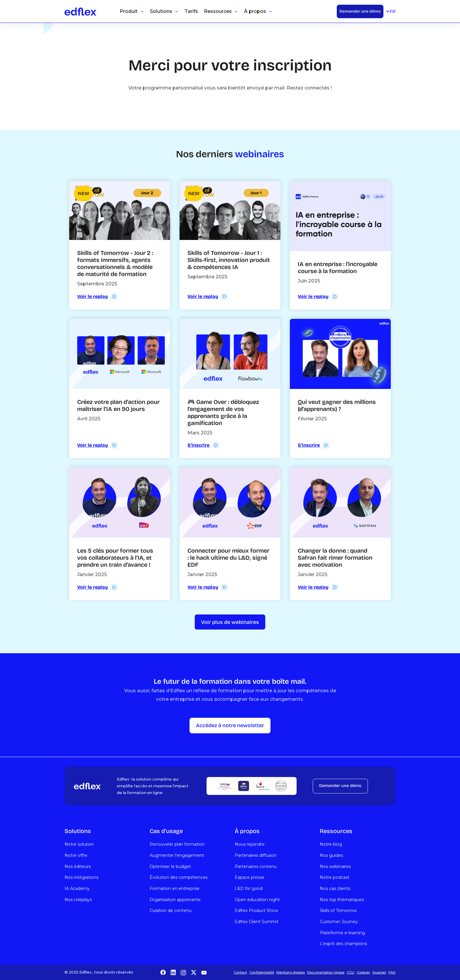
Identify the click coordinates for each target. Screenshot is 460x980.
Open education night (257, 900)
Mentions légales (291, 972)
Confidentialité (262, 972)
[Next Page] (230, 622)
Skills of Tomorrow (338, 910)
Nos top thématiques (342, 900)
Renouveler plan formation (177, 844)
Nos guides (331, 855)
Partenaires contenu (256, 866)
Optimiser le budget (170, 866)
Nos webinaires (335, 866)
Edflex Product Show (256, 910)
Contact (240, 972)
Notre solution (79, 844)
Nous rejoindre (250, 844)
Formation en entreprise (175, 888)
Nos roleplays (78, 900)
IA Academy (77, 888)
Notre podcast (335, 877)
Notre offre (76, 855)
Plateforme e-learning (342, 933)
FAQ (392, 972)
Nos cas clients (335, 888)
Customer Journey (339, 922)
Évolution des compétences (179, 877)
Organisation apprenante (175, 900)
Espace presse (250, 877)
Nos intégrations (81, 877)
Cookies (363, 972)
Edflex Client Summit (257, 922)
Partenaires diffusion (256, 855)
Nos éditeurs (78, 866)
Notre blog (331, 844)
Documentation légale (326, 972)
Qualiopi (379, 972)
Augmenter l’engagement (177, 855)
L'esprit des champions (343, 944)
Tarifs (191, 11)
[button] (132, 11)
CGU (351, 972)
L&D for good (249, 888)
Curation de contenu (171, 910)
